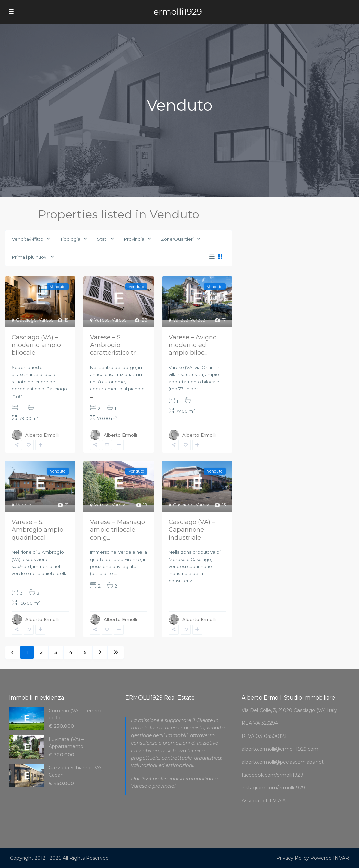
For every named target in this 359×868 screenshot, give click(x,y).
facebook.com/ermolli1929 (272, 775)
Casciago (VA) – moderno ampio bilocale (36, 345)
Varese (46, 320)
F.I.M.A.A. (276, 801)
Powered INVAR (330, 858)
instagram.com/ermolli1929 (273, 788)
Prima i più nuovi (30, 257)
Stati (102, 239)
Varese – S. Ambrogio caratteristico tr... (114, 345)
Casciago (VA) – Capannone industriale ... (192, 530)
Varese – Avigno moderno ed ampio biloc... (193, 345)
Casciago (26, 320)
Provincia (134, 239)
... (26, 396)
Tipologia (70, 239)
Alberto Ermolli (42, 435)
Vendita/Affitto (28, 239)
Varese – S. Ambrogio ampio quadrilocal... (37, 530)
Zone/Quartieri (177, 239)
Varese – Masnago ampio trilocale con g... (117, 530)
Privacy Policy (293, 858)
